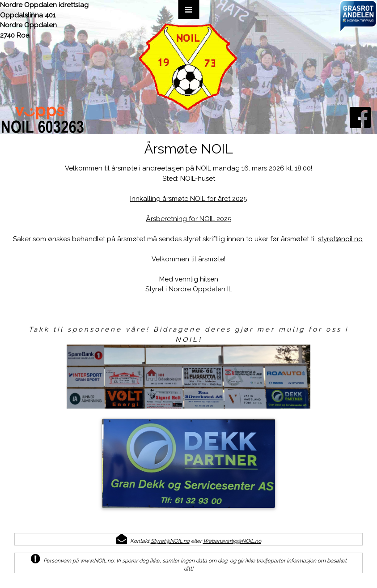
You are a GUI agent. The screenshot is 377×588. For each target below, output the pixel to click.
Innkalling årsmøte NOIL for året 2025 (188, 199)
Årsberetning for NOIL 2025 (188, 219)
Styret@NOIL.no (170, 541)
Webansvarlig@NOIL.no (232, 541)
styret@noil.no (340, 239)
